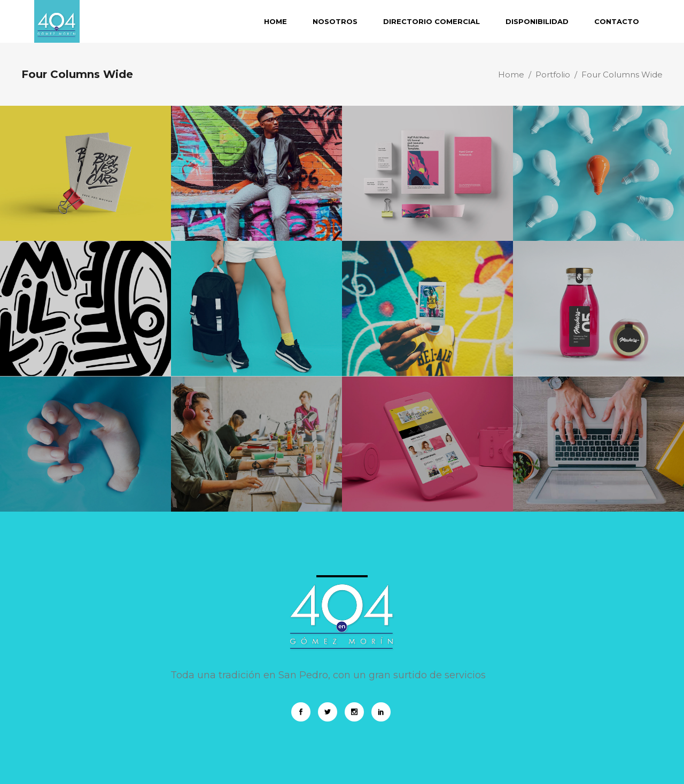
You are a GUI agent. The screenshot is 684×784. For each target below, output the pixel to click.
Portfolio (553, 75)
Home (511, 75)
